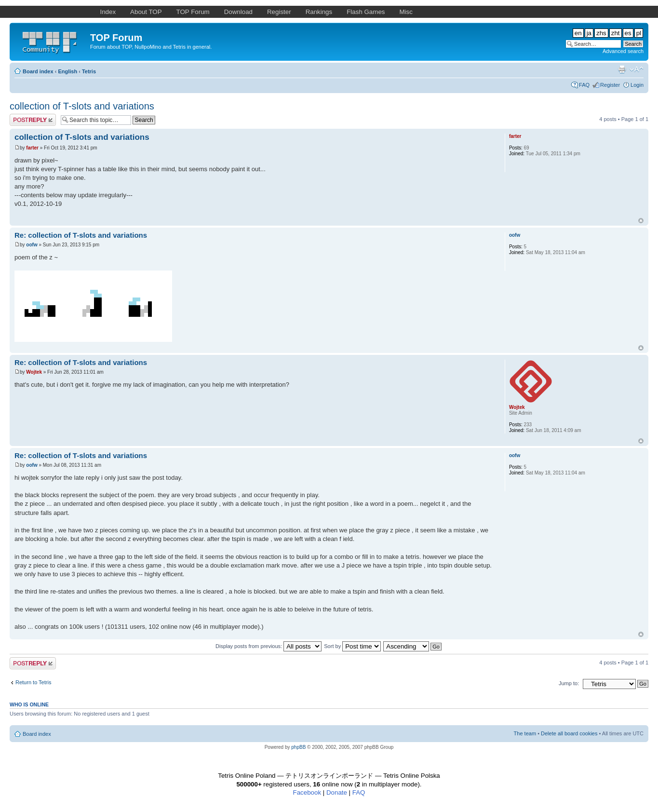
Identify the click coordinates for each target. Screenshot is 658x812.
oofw (32, 245)
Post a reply (33, 120)
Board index (38, 71)
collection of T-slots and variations (82, 106)
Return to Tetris (33, 682)
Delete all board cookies (569, 733)
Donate (337, 792)
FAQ (584, 85)
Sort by (352, 646)
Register (610, 85)
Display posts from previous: (269, 646)
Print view (622, 69)
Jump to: (569, 683)
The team (525, 733)
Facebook (307, 792)
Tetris (89, 71)
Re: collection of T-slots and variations (81, 235)
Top (641, 221)
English (67, 71)
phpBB (298, 747)
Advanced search (623, 51)
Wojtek (34, 372)
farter (32, 148)
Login (637, 85)
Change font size (637, 69)
